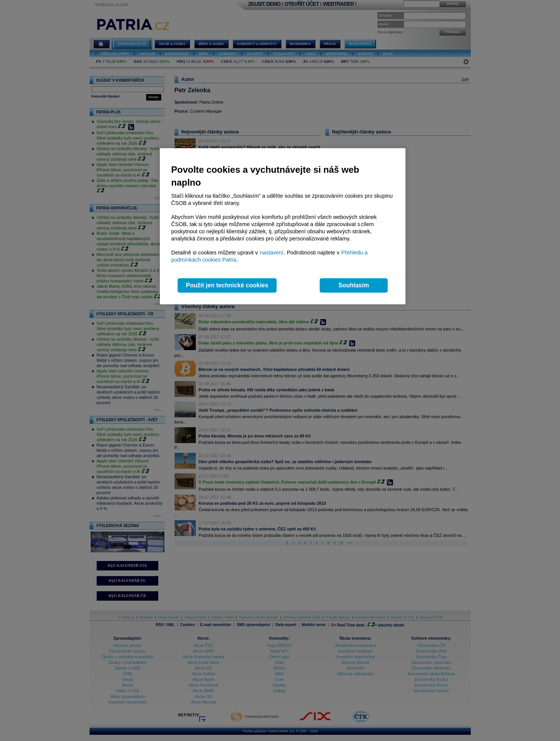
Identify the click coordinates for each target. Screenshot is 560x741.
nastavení (272, 253)
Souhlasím (354, 285)
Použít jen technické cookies (227, 285)
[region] (283, 226)
